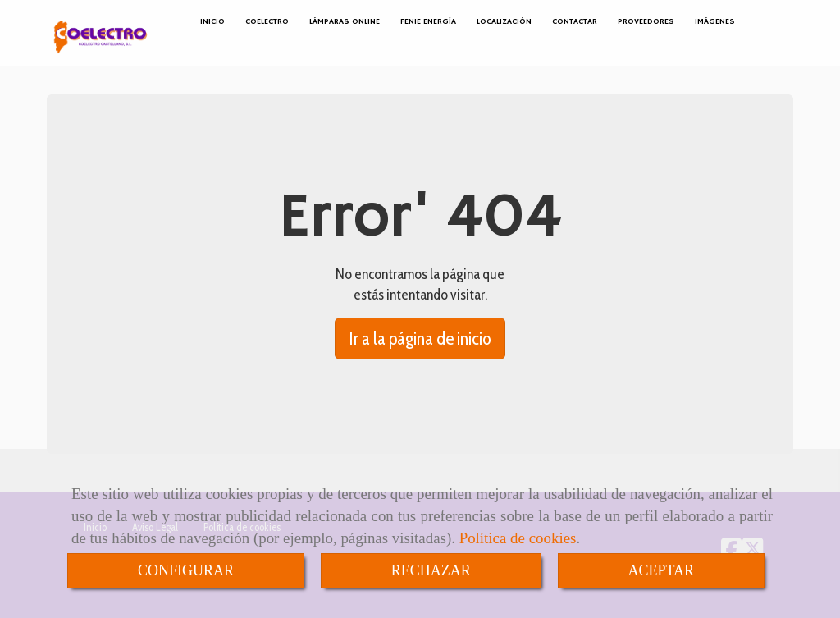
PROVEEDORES (646, 22)
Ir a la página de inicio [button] (420, 339)
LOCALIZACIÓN (504, 22)
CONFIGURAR (186, 570)
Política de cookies (518, 538)
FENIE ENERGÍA (428, 22)
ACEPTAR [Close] (662, 570)
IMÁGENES (715, 22)
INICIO (212, 22)
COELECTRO (267, 22)
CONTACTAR (575, 22)
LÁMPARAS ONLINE (345, 22)
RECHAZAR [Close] (431, 570)
